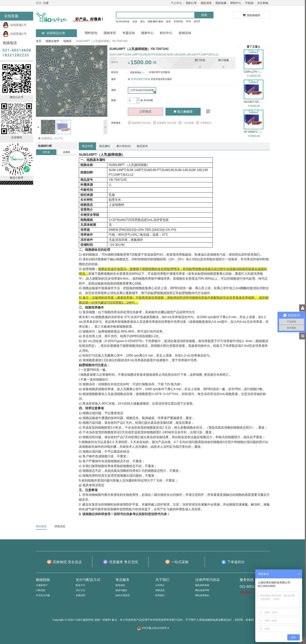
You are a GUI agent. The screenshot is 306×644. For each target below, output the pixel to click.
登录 (39, 3)
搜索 (204, 15)
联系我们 (160, 595)
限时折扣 (91, 33)
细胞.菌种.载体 (155, 21)
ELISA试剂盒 (123, 21)
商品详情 (87, 146)
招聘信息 (160, 590)
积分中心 (166, 33)
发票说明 (80, 595)
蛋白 (142, 21)
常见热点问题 (43, 595)
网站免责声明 (202, 590)
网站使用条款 (202, 595)
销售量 (46, 152)
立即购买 (145, 112)
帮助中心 (236, 3)
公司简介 (160, 585)
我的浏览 (206, 3)
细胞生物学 (52, 41)
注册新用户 (42, 585)
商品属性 (105, 146)
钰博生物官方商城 (141, 79)
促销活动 (185, 33)
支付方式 (80, 590)
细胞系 (68, 41)
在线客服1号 (15, 25)
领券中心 (147, 33)
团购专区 (110, 33)
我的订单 (191, 3)
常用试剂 (178, 21)
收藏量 (67, 152)
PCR (188, 21)
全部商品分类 (53, 33)
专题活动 (129, 33)
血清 (168, 21)
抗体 (135, 21)
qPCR (197, 21)
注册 (46, 3)
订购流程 (41, 590)
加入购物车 (183, 112)
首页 (39, 41)
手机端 (249, 3)
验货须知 (120, 585)
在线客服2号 (15, 34)
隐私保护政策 (202, 585)
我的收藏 (221, 3)
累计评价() (123, 146)
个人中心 (176, 3)
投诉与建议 (121, 590)
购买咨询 (142, 146)
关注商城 (263, 3)
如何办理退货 (123, 595)
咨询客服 (245, 592)
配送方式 (80, 585)
